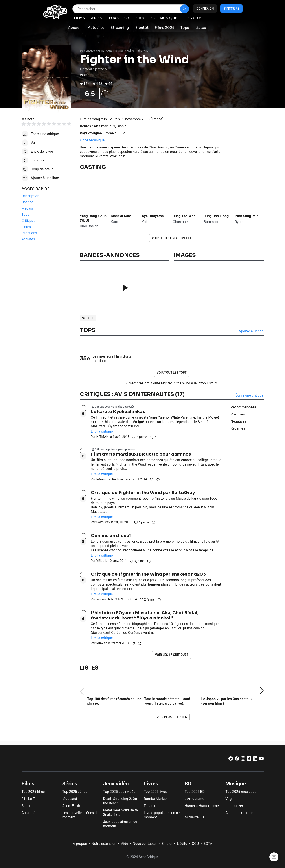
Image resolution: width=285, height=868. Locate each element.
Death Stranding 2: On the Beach (120, 801)
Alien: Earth (71, 806)
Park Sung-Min (247, 216)
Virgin (230, 799)
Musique (236, 784)
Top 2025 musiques (241, 792)
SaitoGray (103, 522)
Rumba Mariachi (156, 799)
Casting (93, 167)
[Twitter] (231, 759)
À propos (80, 844)
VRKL (100, 561)
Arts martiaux (115, 51)
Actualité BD (194, 817)
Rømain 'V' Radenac (110, 479)
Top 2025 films (33, 792)
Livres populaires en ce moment (162, 815)
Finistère (150, 806)
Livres (151, 784)
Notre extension (104, 844)
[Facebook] (237, 759)
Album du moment (240, 813)
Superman (30, 806)
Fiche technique (92, 140)
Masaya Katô (121, 216)
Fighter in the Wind (138, 51)
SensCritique (87, 51)
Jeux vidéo (116, 784)
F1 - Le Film (31, 799)
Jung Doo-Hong (216, 216)
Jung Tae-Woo (184, 216)
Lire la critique (102, 431)
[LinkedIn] (255, 759)
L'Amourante (194, 799)
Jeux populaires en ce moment (120, 824)
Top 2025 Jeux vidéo (119, 792)
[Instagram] (243, 759)
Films (101, 51)
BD (188, 784)
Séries (70, 784)
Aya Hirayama (153, 216)
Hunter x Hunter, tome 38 (202, 808)
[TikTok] (249, 759)
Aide (125, 844)
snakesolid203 (107, 599)
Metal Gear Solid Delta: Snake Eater (121, 812)
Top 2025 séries (75, 792)
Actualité (28, 813)
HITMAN (102, 437)
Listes (89, 668)
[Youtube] (261, 759)
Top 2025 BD (195, 792)
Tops (88, 330)
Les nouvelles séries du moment (80, 815)
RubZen (102, 643)
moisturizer (234, 806)
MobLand (70, 799)
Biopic (121, 126)
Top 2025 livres (156, 792)
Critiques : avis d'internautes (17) (132, 394)
